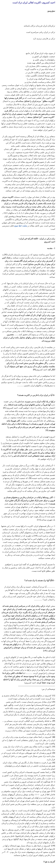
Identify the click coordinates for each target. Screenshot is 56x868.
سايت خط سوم (21, 226)
